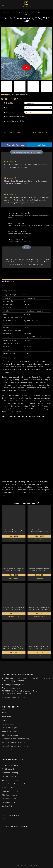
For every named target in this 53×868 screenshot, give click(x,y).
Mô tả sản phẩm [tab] (8, 281)
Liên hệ (4, 720)
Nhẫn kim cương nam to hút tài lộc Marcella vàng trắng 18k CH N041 (39, 609)
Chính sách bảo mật (9, 799)
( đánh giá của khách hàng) (20, 94)
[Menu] (3, 5)
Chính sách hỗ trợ (10, 765)
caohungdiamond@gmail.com (14, 685)
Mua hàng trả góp (8, 787)
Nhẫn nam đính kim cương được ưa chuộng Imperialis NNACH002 (13, 570)
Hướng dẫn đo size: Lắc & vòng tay (15, 746)
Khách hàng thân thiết (10, 791)
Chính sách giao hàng (10, 773)
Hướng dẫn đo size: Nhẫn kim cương (15, 739)
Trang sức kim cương (20, 13)
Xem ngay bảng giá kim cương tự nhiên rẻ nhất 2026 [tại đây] (26, 132)
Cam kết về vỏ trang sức (11, 802)
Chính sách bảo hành (10, 780)
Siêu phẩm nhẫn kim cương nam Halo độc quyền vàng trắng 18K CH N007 (13, 609)
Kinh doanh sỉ (7, 750)
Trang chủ (7, 13)
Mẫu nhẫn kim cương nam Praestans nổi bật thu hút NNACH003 (39, 531)
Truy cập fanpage (14, 145)
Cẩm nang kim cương (10, 735)
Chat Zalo (39, 145)
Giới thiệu (5, 713)
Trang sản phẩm (8, 724)
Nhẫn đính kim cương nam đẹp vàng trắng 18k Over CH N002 (39, 647)
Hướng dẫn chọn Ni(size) (16, 121)
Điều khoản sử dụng (9, 795)
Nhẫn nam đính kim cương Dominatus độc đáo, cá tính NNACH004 (13, 531)
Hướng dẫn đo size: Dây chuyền (14, 742)
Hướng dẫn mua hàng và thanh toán (15, 784)
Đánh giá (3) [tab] (6, 286)
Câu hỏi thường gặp (9, 728)
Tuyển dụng (6, 716)
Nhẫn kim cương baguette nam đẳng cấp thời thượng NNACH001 (39, 570)
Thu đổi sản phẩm (9, 769)
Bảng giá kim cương (9, 731)
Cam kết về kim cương (10, 806)
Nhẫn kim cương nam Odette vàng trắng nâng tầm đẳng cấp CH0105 (13, 647)
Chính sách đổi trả (9, 776)
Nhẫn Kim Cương (36, 13)
